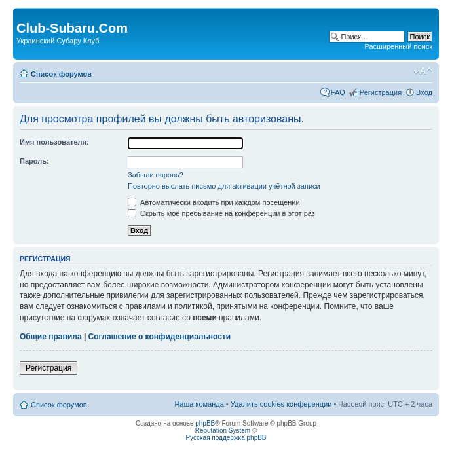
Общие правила (51, 337)
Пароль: (34, 161)
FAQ (338, 92)
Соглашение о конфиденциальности (160, 337)
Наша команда (199, 404)
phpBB (205, 423)
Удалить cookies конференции (281, 404)
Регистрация (381, 92)
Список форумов (61, 74)
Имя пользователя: (54, 142)
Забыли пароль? (156, 175)
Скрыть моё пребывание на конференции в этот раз (221, 213)
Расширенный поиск (398, 46)
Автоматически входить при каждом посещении (214, 202)
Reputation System (223, 430)
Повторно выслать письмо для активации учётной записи (224, 186)
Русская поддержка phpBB (226, 438)
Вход (424, 92)
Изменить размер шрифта (423, 71)
